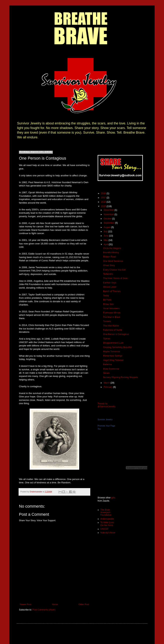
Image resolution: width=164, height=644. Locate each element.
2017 (104, 198)
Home (55, 604)
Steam (106, 373)
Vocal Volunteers (111, 308)
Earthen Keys (110, 283)
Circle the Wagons (112, 248)
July (106, 232)
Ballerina (107, 364)
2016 (104, 202)
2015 (104, 206)
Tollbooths (108, 274)
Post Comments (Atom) (44, 610)
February (108, 387)
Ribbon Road (110, 257)
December (109, 210)
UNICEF (105, 529)
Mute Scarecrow (111, 369)
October (108, 219)
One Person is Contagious (116, 334)
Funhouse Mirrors (112, 313)
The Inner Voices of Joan (115, 278)
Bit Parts (107, 300)
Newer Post (26, 604)
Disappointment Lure (113, 343)
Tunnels (107, 321)
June (106, 236)
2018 (104, 193)
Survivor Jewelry (105, 419)
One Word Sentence (113, 261)
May (106, 240)
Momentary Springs (113, 356)
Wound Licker (110, 287)
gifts (113, 498)
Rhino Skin (108, 304)
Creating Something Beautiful (117, 347)
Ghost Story (109, 265)
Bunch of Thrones (112, 291)
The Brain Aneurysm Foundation (106, 512)
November (109, 214)
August (107, 227)
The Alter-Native (111, 326)
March (107, 383)
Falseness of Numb (113, 330)
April (106, 244)
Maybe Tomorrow (112, 352)
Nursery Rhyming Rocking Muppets (121, 377)
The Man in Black (112, 317)
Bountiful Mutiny (111, 253)
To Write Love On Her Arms (107, 524)
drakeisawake (107, 519)
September (109, 223)
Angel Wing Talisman (113, 360)
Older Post (84, 604)
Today (106, 296)
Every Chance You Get (114, 270)
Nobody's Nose (108, 533)
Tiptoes (107, 339)
